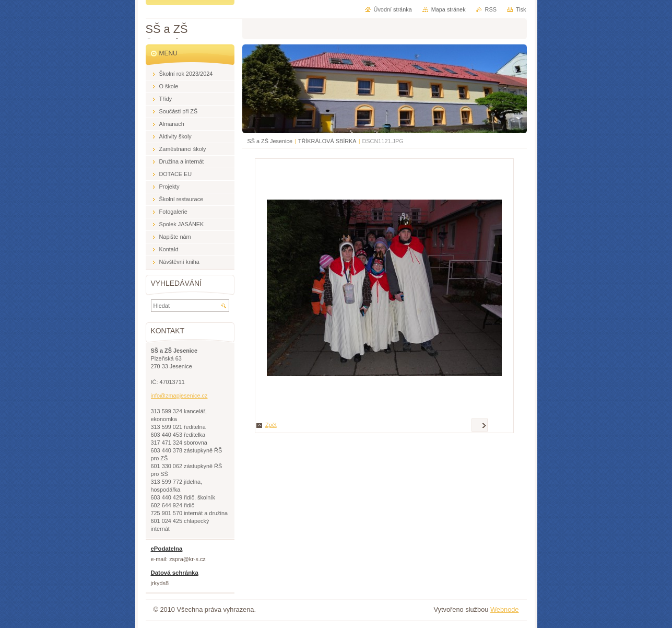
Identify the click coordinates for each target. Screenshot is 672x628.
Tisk (521, 9)
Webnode (505, 609)
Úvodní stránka (393, 9)
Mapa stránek (449, 9)
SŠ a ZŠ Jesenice (270, 141)
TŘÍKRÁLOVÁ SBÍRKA (327, 141)
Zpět (271, 425)
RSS (491, 9)
